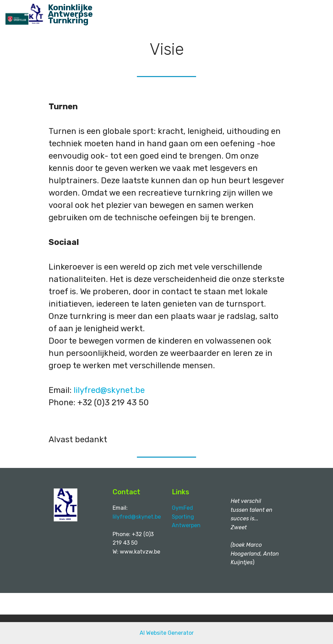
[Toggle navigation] (322, 11)
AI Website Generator (167, 633)
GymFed (184, 508)
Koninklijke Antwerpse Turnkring (70, 14)
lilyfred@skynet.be (109, 390)
